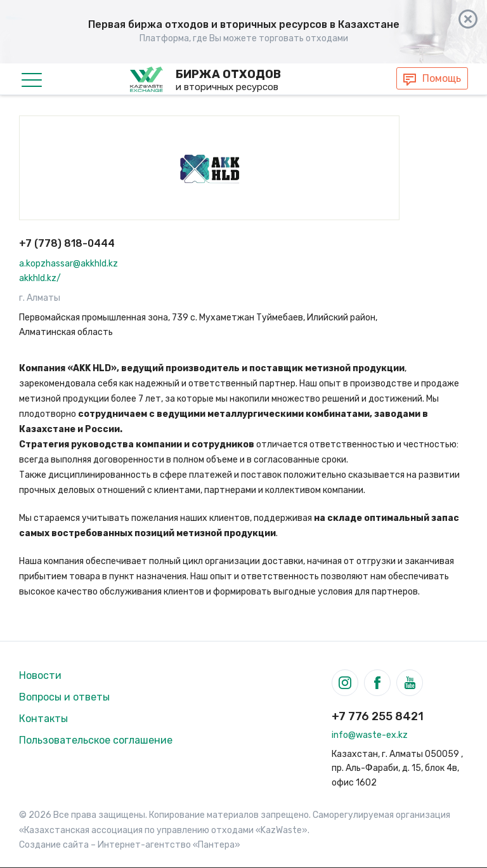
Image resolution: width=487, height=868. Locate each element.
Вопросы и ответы (64, 697)
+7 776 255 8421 (378, 716)
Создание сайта (54, 845)
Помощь (442, 78)
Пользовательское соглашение (96, 740)
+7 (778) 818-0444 (67, 243)
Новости (40, 675)
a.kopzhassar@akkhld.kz (68, 264)
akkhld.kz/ (40, 278)
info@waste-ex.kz (370, 735)
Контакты (43, 719)
